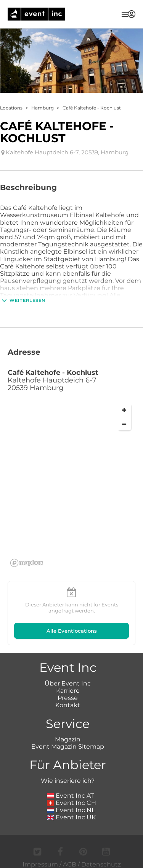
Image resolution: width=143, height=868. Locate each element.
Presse (68, 698)
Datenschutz (101, 864)
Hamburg (43, 108)
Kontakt (68, 705)
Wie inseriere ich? (68, 781)
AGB (70, 864)
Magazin (68, 739)
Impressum (40, 864)
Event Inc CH (72, 803)
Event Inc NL (71, 810)
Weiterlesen (23, 300)
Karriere (68, 691)
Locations (11, 108)
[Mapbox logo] (27, 563)
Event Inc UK (71, 817)
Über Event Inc (68, 683)
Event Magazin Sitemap (68, 747)
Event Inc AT (71, 796)
